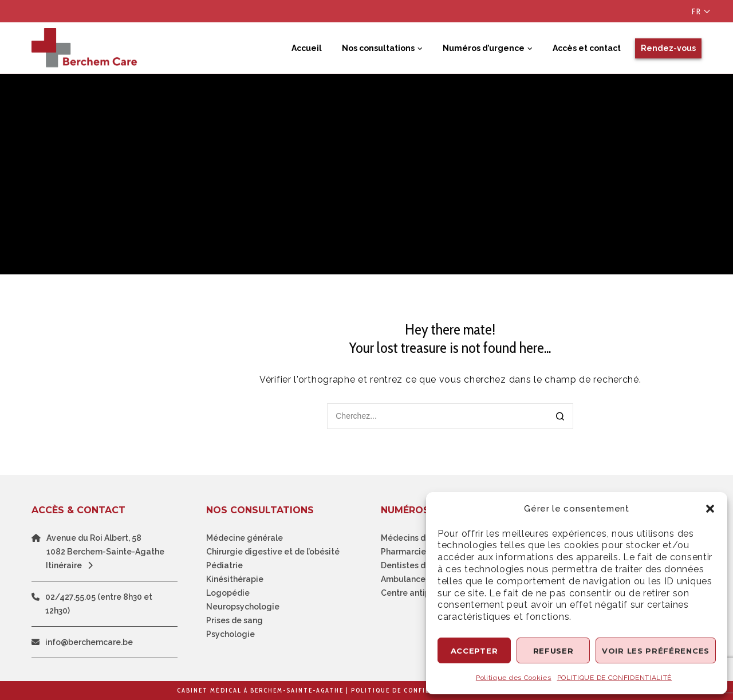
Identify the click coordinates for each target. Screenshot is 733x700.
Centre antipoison (416, 593)
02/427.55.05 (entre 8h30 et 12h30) (99, 604)
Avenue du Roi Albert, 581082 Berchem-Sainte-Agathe (105, 545)
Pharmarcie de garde (422, 552)
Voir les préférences (656, 651)
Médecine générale (245, 538)
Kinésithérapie (235, 579)
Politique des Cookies (514, 678)
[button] (710, 509)
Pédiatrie (224, 565)
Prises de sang (235, 620)
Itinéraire (72, 565)
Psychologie (230, 634)
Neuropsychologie (243, 607)
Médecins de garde (419, 538)
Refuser (553, 651)
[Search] (560, 417)
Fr (697, 11)
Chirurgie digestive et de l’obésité (273, 552)
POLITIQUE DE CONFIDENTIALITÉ (615, 678)
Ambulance (403, 579)
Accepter (474, 651)
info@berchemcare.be (89, 642)
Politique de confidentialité (410, 690)
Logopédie (228, 593)
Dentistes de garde (419, 565)
